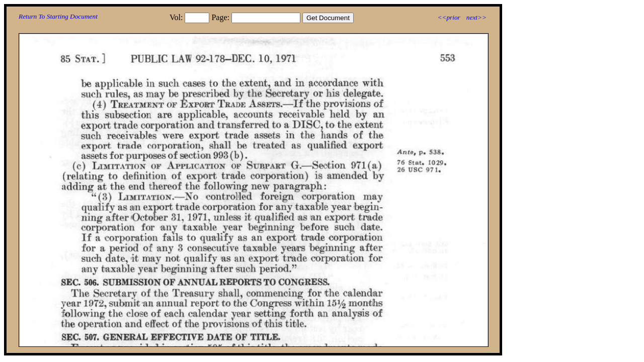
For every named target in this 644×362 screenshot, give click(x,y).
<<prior (449, 17)
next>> (476, 17)
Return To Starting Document (58, 16)
